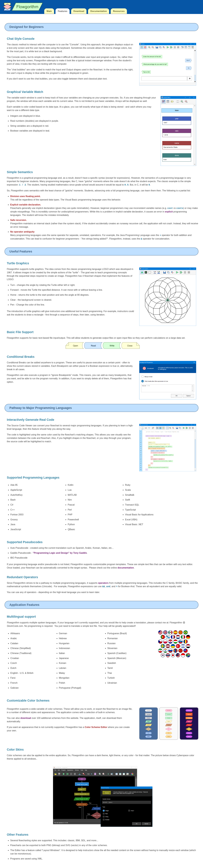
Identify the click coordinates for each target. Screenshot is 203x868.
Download (79, 11)
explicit (169, 212)
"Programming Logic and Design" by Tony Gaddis (60, 553)
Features (63, 11)
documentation (126, 568)
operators (103, 583)
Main (49, 11)
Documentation (99, 11)
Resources (119, 11)
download (26, 718)
